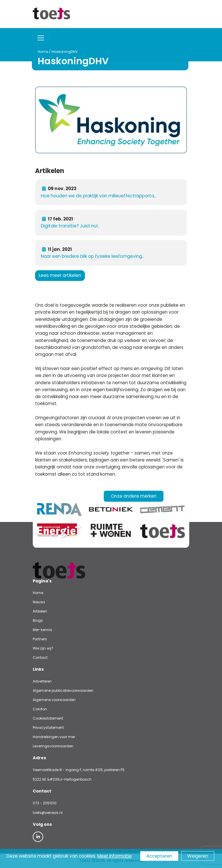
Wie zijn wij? (43, 648)
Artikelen (40, 611)
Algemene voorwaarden (54, 700)
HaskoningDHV (54, 52)
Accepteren (159, 856)
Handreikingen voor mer (54, 737)
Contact (40, 658)
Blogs (38, 620)
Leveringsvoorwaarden (53, 746)
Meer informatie (115, 856)
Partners (40, 639)
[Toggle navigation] (41, 38)
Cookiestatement (48, 718)
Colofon (40, 709)
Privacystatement (48, 728)
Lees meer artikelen (60, 275)
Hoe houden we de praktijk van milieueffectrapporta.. (98, 196)
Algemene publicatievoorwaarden (63, 690)
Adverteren (42, 681)
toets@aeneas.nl (48, 813)
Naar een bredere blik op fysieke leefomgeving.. (92, 256)
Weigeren (198, 856)
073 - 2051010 (45, 803)
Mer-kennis (42, 630)
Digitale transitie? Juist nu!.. (70, 226)
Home (32, 52)
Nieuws (39, 602)
